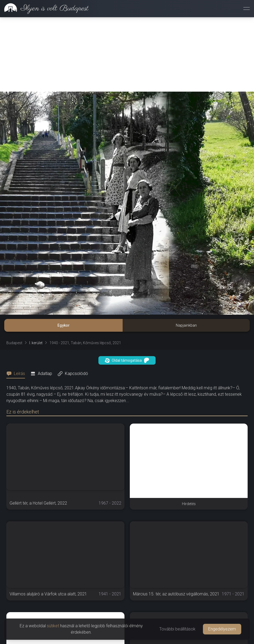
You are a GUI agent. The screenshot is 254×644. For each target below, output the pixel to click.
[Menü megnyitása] (247, 8)
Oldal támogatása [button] (127, 360)
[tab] (17, 374)
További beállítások (177, 629)
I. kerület (36, 343)
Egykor (64, 325)
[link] (44, 8)
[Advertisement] (127, 54)
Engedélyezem (222, 629)
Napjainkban (186, 325)
